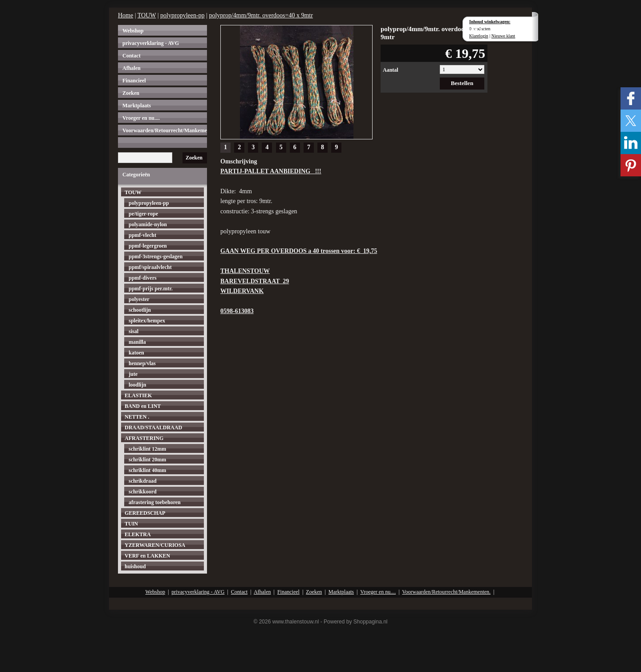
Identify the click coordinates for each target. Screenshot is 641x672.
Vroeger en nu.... (141, 118)
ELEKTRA (138, 534)
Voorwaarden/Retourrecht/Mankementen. (165, 130)
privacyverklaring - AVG (151, 43)
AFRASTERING (144, 438)
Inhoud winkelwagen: (490, 22)
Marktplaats (137, 106)
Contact (132, 56)
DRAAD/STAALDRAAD (153, 428)
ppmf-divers (143, 278)
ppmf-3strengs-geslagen (156, 257)
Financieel (134, 81)
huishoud (135, 566)
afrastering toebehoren (155, 502)
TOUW (147, 15)
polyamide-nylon (148, 224)
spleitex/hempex (147, 321)
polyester (139, 299)
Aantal (391, 70)
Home (126, 15)
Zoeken (131, 93)
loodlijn (137, 385)
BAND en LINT (143, 406)
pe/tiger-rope (143, 214)
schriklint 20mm (147, 460)
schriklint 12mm (147, 449)
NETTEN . (137, 417)
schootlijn (140, 310)
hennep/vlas (142, 363)
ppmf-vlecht (142, 235)
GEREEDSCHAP (145, 513)
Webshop (133, 31)
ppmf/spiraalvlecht (150, 267)
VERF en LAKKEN (147, 556)
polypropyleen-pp (183, 15)
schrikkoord (143, 492)
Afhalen (132, 68)
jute (133, 374)
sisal (134, 331)
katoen (136, 353)
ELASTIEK (138, 395)
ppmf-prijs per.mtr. (151, 289)
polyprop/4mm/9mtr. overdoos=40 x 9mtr (261, 15)
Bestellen (462, 83)
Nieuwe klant (503, 36)
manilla (137, 342)
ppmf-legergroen (148, 246)
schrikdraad (143, 481)
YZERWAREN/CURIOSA (155, 545)
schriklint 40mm (147, 470)
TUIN (131, 524)
